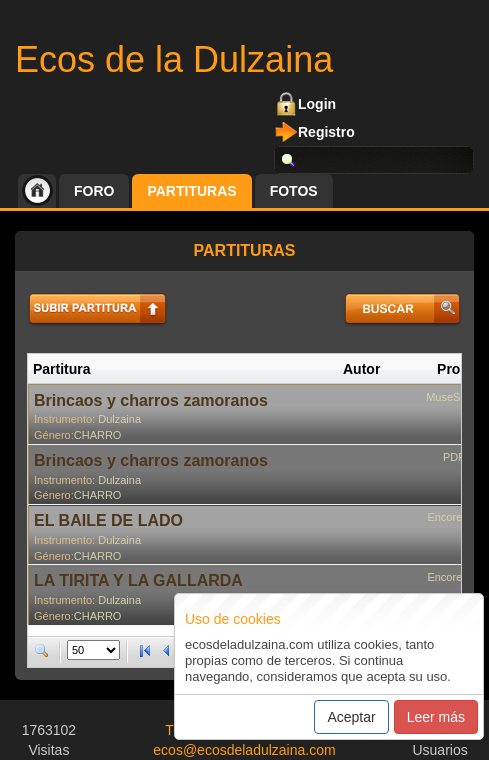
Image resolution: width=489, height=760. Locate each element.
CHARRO (98, 435)
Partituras (191, 191)
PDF (454, 457)
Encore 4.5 (453, 517)
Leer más (436, 717)
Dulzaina (119, 419)
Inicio (37, 191)
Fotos (294, 191)
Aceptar (351, 717)
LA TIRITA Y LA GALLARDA (138, 580)
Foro (94, 191)
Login (317, 104)
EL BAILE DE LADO (108, 520)
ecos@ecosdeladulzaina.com (244, 750)
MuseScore (454, 397)
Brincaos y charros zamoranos (151, 400)
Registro (326, 132)
